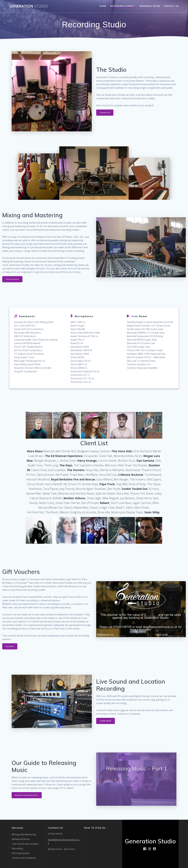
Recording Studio (122, 6)
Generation (29, 6)
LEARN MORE (106, 722)
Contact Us (171, 6)
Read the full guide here (27, 796)
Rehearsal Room (150, 6)
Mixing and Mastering (24, 834)
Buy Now (11, 647)
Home (103, 6)
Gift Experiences (21, 853)
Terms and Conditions (24, 858)
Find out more (13, 279)
